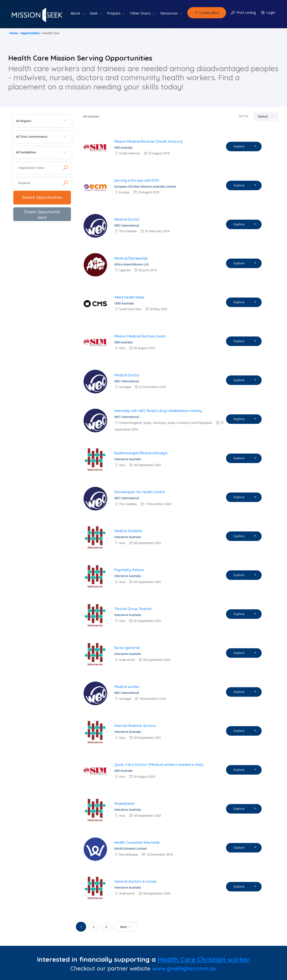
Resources (169, 13)
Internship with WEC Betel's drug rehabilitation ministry (158, 411)
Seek (94, 13)
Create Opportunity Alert (42, 215)
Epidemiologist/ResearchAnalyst (141, 453)
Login (268, 13)
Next (126, 927)
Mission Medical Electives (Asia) (140, 336)
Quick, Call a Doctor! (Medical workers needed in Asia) (159, 765)
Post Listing (243, 13)
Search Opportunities (42, 197)
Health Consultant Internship (137, 842)
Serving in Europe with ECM (137, 180)
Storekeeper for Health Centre (140, 492)
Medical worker (127, 687)
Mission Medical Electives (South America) (149, 141)
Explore (245, 146)
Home (14, 33)
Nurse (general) (127, 648)
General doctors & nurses (135, 881)
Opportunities (30, 33)
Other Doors (140, 13)
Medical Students (128, 531)
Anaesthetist (124, 803)
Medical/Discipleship (131, 258)
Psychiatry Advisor (130, 570)
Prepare (114, 13)
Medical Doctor (127, 219)
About (75, 13)
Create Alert (207, 13)
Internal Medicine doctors (135, 726)
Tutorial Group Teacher (133, 609)
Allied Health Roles (129, 297)
